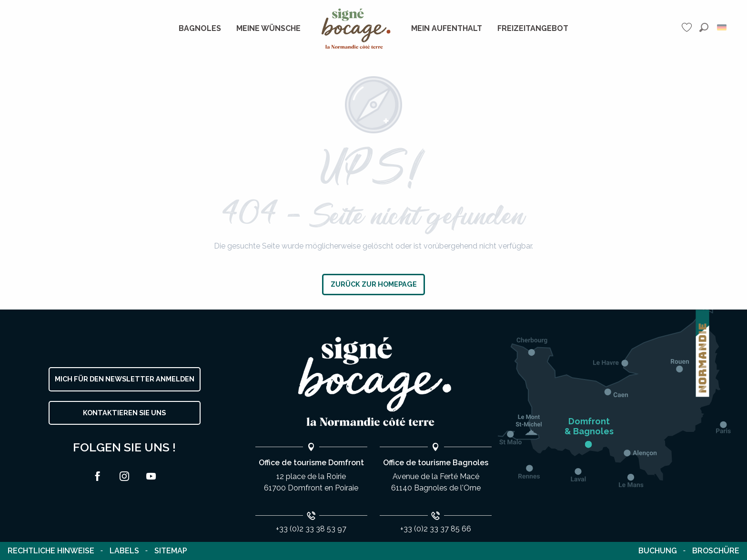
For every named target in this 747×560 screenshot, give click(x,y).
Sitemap (171, 551)
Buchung (658, 551)
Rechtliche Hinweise (51, 551)
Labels (124, 551)
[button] (704, 27)
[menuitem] (200, 29)
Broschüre (716, 551)
